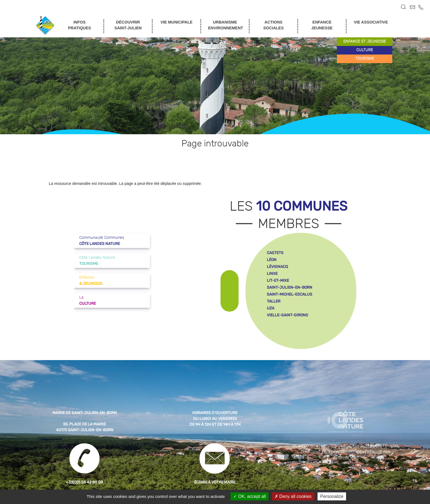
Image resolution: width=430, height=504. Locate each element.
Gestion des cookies (344, 452)
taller (274, 301)
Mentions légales (339, 446)
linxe (272, 274)
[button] (403, 7)
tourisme (365, 59)
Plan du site (305, 446)
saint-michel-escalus (290, 294)
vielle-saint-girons (287, 315)
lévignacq (277, 267)
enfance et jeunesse (365, 42)
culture (365, 50)
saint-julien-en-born (290, 287)
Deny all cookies (293, 496)
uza (271, 308)
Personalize (332, 496)
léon (272, 260)
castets (275, 253)
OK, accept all (249, 496)
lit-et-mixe (278, 281)
